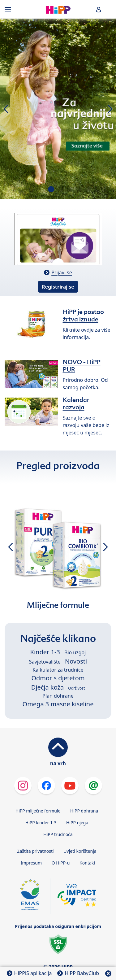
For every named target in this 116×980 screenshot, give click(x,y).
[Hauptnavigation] (9, 9)
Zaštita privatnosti (35, 851)
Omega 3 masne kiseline (58, 704)
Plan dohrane (58, 696)
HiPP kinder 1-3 (41, 823)
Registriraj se (58, 287)
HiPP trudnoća (58, 834)
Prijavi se (62, 272)
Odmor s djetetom (58, 678)
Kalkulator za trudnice (58, 670)
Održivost (76, 688)
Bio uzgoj (75, 652)
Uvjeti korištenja (80, 851)
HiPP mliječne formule (38, 811)
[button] (99, 9)
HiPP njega (77, 823)
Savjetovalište (45, 662)
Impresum (31, 863)
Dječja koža (47, 687)
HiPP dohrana (84, 811)
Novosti (76, 661)
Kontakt (87, 863)
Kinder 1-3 (45, 652)
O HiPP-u (61, 863)
